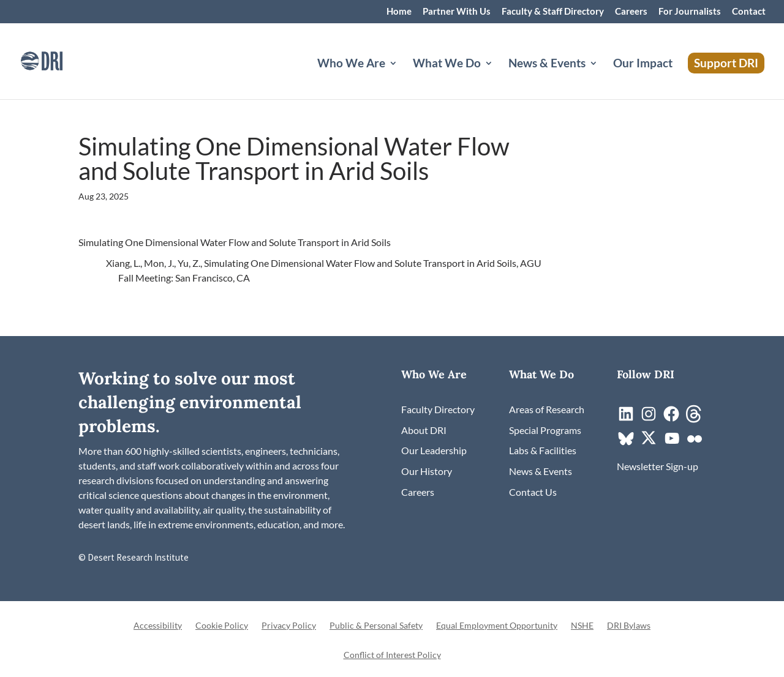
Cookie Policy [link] (222, 626)
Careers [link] (631, 12)
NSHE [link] (582, 626)
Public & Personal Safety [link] (376, 626)
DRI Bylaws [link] (629, 626)
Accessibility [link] (158, 626)
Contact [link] (749, 12)
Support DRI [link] (726, 63)
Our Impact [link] (643, 64)
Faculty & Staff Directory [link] (553, 12)
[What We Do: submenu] (499, 78)
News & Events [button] (547, 64)
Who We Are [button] (351, 64)
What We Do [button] (447, 64)
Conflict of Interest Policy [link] (392, 655)
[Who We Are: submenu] (403, 78)
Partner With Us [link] (457, 12)
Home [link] (399, 12)
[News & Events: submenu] (603, 78)
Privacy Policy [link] (289, 626)
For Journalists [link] (690, 12)
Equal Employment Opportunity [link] (497, 626)
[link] (58, 60)
